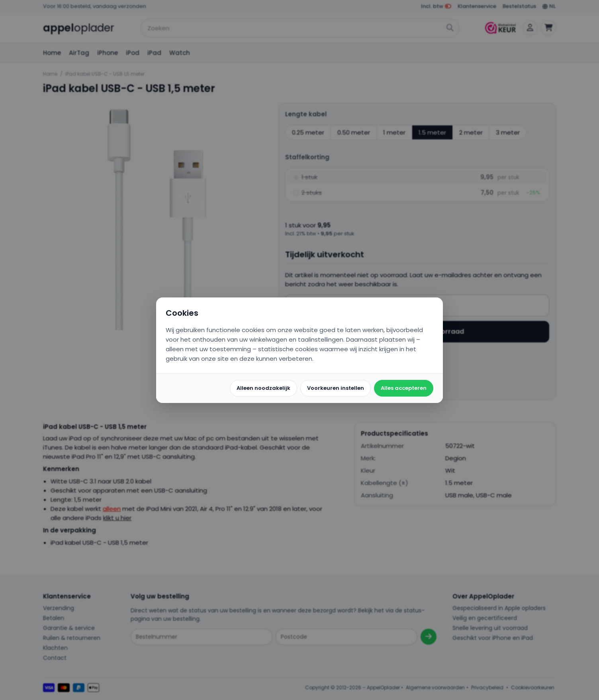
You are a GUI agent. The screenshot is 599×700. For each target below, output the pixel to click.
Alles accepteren (404, 388)
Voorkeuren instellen (336, 388)
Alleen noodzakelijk (263, 388)
